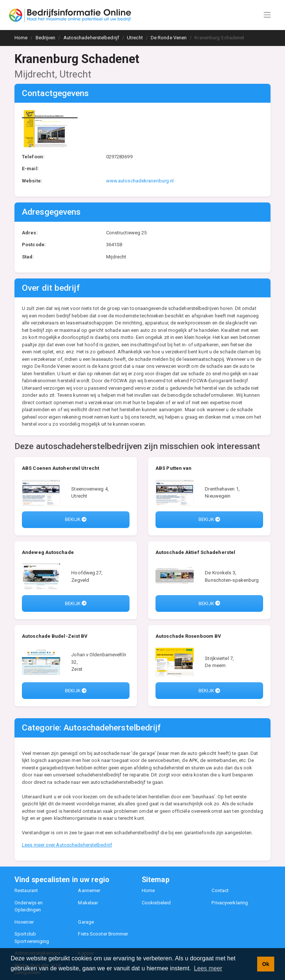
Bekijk (76, 519)
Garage (86, 922)
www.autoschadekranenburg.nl (140, 181)
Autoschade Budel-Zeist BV (55, 636)
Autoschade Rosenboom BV (188, 636)
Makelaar (88, 903)
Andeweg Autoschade (48, 552)
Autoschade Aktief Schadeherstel (195, 552)
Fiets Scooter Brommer (103, 934)
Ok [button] (266, 964)
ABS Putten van (173, 468)
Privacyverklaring (230, 903)
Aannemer (89, 890)
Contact (220, 890)
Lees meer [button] (208, 968)
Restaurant (26, 890)
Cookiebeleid (156, 903)
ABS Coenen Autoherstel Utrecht (60, 468)
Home (148, 890)
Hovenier (24, 922)
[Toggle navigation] (267, 15)
